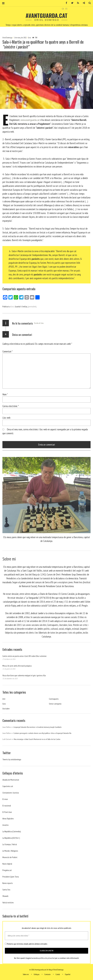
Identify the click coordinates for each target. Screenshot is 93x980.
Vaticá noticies (8, 902)
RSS (77, 3)
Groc (29, 38)
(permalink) (32, 306)
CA (63, 9)
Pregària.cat (7, 870)
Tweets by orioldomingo (12, 759)
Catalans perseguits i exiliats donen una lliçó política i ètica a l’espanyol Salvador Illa (42, 733)
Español (68, 974)
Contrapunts (54, 699)
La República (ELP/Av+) (11, 838)
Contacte (47, 974)
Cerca (89, 3)
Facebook (66, 3)
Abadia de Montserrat (11, 780)
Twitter (71, 3)
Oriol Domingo (8, 38)
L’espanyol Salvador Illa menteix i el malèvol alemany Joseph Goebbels (37, 727)
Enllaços (37, 974)
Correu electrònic (11, 406)
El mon (5, 799)
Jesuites (6, 825)
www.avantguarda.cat (30, 120)
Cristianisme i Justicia (11, 793)
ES (66, 9)
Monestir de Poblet (10, 857)
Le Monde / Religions (10, 851)
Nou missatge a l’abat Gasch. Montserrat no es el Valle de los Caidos (37, 739)
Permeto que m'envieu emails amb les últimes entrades (26, 944)
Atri (4, 699)
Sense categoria (55, 704)
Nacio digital (7, 864)
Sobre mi (26, 974)
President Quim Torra (11, 877)
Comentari (8, 351)
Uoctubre (6, 709)
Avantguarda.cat (46, 15)
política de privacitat (47, 958)
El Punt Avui (7, 812)
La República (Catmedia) (12, 831)
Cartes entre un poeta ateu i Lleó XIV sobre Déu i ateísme (24, 656)
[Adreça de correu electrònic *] (46, 936)
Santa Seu (6, 890)
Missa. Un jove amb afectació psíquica (17, 666)
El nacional (7, 806)
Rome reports (8, 883)
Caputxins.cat (8, 786)
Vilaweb (5, 896)
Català (58, 974)
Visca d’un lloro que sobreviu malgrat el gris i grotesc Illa (24, 675)
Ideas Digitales (8, 818)
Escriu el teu (39, 323)
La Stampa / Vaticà (10, 844)
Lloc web (6, 418)
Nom (5, 394)
